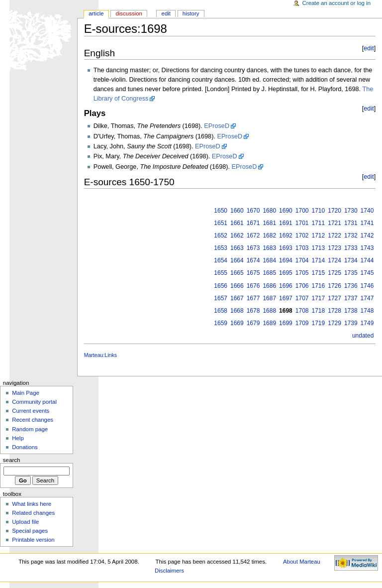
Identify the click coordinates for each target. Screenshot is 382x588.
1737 (351, 298)
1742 (367, 235)
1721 (334, 223)
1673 (253, 248)
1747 (367, 298)
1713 (319, 248)
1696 (286, 286)
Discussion (129, 13)
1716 (319, 286)
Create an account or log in (337, 3)
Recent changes (33, 420)
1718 (319, 311)
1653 (221, 248)
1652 (221, 235)
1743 (367, 248)
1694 (286, 260)
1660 (237, 211)
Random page (30, 429)
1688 (269, 311)
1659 (221, 323)
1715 (319, 273)
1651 (221, 223)
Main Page (26, 393)
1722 (334, 235)
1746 (367, 286)
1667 (237, 298)
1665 (237, 273)
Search (12, 460)
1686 (269, 286)
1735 (351, 273)
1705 (302, 273)
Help (18, 438)
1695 (286, 273)
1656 (221, 286)
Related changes (33, 513)
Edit (166, 13)
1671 (253, 223)
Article (96, 13)
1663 (237, 248)
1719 (319, 323)
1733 (351, 248)
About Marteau (302, 562)
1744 (367, 260)
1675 (253, 273)
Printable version (33, 540)
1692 (286, 235)
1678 (253, 311)
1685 (269, 273)
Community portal (34, 402)
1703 (302, 248)
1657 (221, 298)
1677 (253, 298)
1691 (286, 223)
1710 (319, 211)
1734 (351, 260)
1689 (269, 323)
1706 (302, 286)
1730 (351, 211)
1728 (334, 311)
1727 (334, 298)
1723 (334, 248)
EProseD (217, 126)
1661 (237, 223)
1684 (269, 260)
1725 (334, 273)
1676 (253, 286)
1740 (367, 211)
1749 (367, 323)
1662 (237, 235)
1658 (221, 311)
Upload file (25, 522)
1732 (351, 235)
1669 (237, 323)
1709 (302, 323)
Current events (31, 411)
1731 (351, 223)
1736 (351, 286)
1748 (367, 311)
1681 (269, 223)
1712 (319, 235)
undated (363, 336)
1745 (367, 273)
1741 (367, 223)
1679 (253, 323)
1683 (269, 248)
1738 (351, 311)
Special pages (30, 531)
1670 (253, 211)
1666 (237, 286)
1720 (334, 211)
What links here (32, 504)
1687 (269, 298)
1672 (253, 235)
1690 (286, 211)
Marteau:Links (100, 355)
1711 (319, 223)
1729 (334, 323)
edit (369, 48)
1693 (286, 248)
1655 (221, 273)
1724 (334, 260)
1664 (237, 260)
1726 (334, 286)
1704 (302, 260)
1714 (319, 260)
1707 (302, 298)
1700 (302, 211)
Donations (25, 447)
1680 (269, 211)
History (191, 13)
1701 (302, 223)
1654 (221, 260)
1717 (319, 298)
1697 (286, 298)
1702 (302, 235)
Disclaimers (169, 571)
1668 (237, 311)
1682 (269, 235)
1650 (221, 211)
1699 (286, 323)
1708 (302, 311)
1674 (253, 260)
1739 (351, 323)
